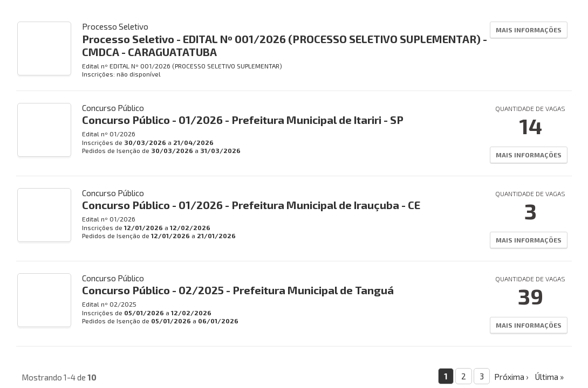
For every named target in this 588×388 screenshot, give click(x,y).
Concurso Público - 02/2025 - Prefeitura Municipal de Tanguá (238, 290)
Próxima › (511, 377)
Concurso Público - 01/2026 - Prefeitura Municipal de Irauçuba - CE (251, 205)
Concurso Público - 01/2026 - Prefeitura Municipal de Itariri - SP (243, 120)
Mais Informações (529, 30)
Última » (549, 377)
